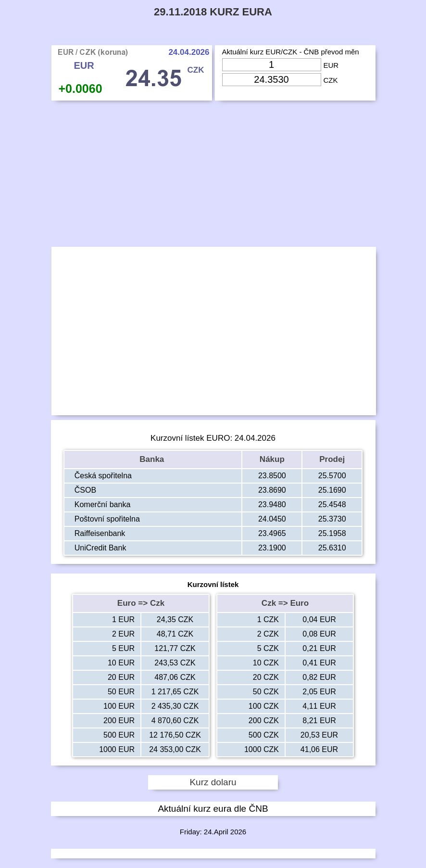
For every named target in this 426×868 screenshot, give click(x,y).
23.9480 (272, 504)
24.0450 (272, 519)
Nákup (272, 459)
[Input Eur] (272, 65)
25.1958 (332, 533)
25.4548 (332, 504)
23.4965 (272, 533)
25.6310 (332, 548)
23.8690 (272, 490)
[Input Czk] (272, 80)
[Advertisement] (213, 176)
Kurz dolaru (213, 782)
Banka (153, 459)
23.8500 (272, 476)
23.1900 (272, 548)
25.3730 (332, 519)
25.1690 (332, 490)
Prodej (332, 459)
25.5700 (332, 476)
